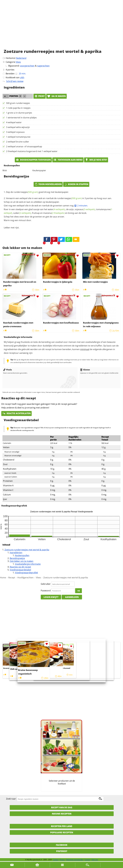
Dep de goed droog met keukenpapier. (37, 192)
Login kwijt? (51, 597)
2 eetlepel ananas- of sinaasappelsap (24, 146)
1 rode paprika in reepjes (18, 108)
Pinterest (62, 851)
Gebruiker (46, 584)
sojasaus (85, 209)
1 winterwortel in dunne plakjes (21, 118)
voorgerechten (27, 66)
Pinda (7, 370)
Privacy (62, 860)
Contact (56, 860)
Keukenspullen (22, 555)
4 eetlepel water (14, 122)
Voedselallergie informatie (28, 564)
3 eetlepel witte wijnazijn (18, 127)
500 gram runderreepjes (18, 103)
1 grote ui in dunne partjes (19, 113)
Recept (12, 578)
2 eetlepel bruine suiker (18, 142)
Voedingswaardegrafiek (26, 573)
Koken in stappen (76, 184)
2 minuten (81, 206)
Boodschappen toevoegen (33, 160)
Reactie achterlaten (16, 413)
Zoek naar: (11, 799)
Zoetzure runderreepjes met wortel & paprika (27, 550)
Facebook (62, 845)
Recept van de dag (62, 807)
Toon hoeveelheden (48, 184)
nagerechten (43, 66)
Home (3, 578)
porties (11, 70)
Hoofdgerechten (25, 578)
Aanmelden (72, 597)
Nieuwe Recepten (62, 814)
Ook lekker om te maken (22, 561)
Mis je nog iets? (96, 160)
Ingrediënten (16, 553)
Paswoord (46, 591)
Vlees (18, 62)
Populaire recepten (62, 832)
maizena (54, 213)
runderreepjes (26, 192)
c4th (22, 77)
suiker (22, 213)
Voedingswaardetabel (20, 570)
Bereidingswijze (17, 558)
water (56, 209)
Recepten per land (62, 826)
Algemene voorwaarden (75, 860)
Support (87, 860)
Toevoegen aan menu (68, 160)
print (40, 96)
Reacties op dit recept (20, 567)
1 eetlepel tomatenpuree (18, 137)
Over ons (95, 860)
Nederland (21, 58)
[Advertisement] (61, 27)
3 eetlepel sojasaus (15, 132)
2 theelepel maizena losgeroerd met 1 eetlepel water (32, 151)
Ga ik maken (56, 96)
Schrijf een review (15, 81)
